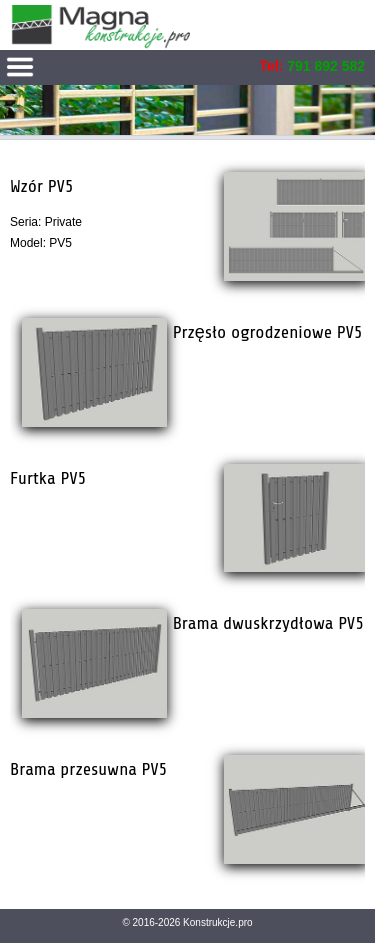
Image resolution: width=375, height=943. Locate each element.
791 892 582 (326, 66)
